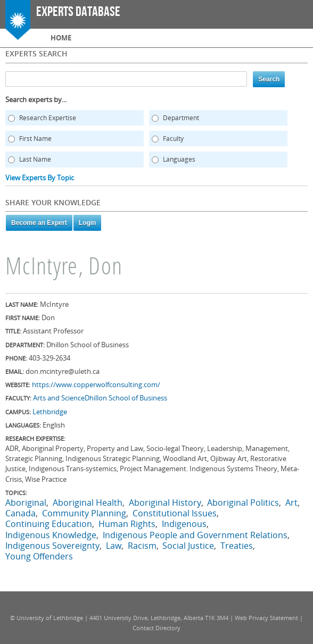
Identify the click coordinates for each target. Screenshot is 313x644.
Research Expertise (48, 118)
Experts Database (78, 12)
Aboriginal (26, 503)
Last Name (35, 159)
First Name (35, 139)
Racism (142, 546)
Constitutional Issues (175, 513)
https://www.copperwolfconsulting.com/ (96, 384)
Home (61, 38)
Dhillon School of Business (126, 398)
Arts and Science (59, 398)
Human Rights (127, 524)
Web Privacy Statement (266, 618)
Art (291, 503)
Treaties (237, 546)
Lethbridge (50, 412)
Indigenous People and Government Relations (195, 535)
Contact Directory (156, 628)
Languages (179, 159)
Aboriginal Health (88, 503)
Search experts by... (36, 99)
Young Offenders (39, 556)
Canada (20, 513)
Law (114, 546)
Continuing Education (49, 524)
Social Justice (188, 546)
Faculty (173, 139)
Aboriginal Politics (243, 503)
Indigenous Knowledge (51, 535)
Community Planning (84, 513)
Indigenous (184, 524)
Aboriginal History (165, 503)
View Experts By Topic (40, 178)
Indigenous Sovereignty (52, 546)
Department (181, 118)
